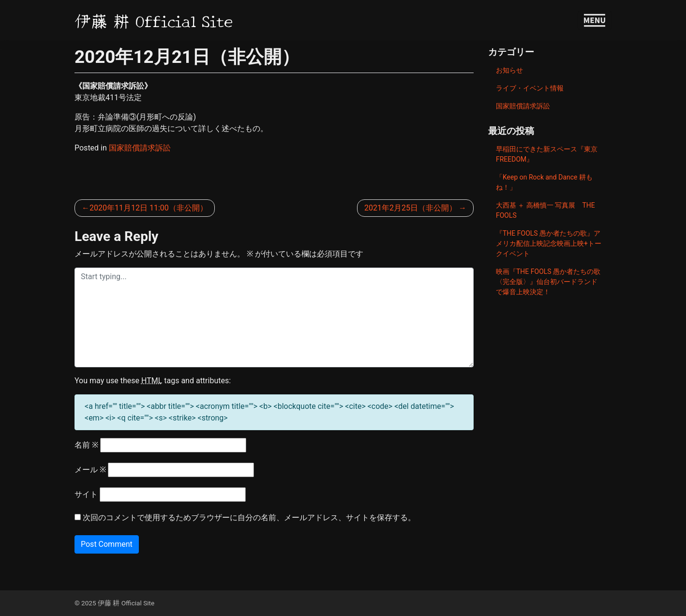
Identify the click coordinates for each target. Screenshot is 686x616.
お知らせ (509, 70)
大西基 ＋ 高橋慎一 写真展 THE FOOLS (545, 210)
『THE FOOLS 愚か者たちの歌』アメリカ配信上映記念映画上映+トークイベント (549, 243)
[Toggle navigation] (595, 20)
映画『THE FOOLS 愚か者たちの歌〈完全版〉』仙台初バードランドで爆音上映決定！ (548, 282)
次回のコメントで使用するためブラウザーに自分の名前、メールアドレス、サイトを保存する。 (249, 518)
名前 (86, 445)
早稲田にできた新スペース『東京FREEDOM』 (547, 154)
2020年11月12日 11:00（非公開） (149, 208)
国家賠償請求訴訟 (140, 148)
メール (90, 470)
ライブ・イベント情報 (530, 88)
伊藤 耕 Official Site (154, 20)
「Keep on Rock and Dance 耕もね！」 (544, 182)
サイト (86, 494)
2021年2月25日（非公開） (410, 208)
